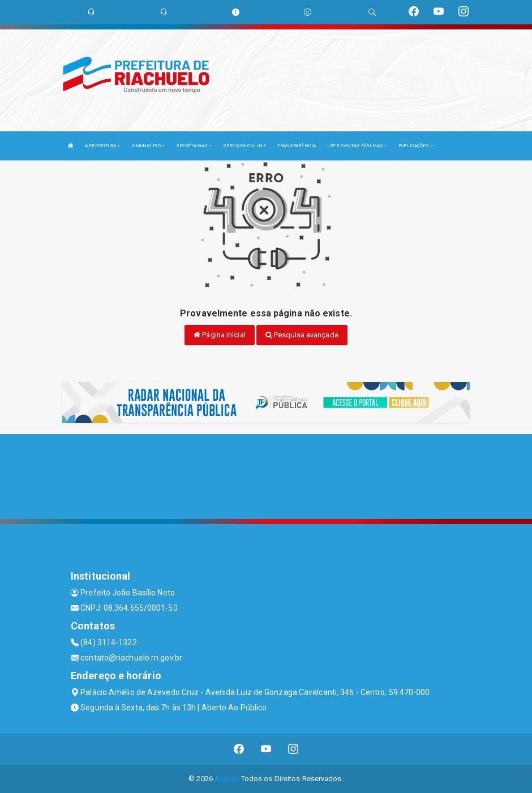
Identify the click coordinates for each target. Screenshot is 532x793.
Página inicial (220, 335)
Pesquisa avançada (302, 335)
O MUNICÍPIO (148, 146)
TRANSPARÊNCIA (297, 146)
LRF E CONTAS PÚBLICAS (357, 146)
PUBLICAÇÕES (416, 146)
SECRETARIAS (194, 146)
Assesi (226, 779)
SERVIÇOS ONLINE (244, 146)
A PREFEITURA (102, 146)
